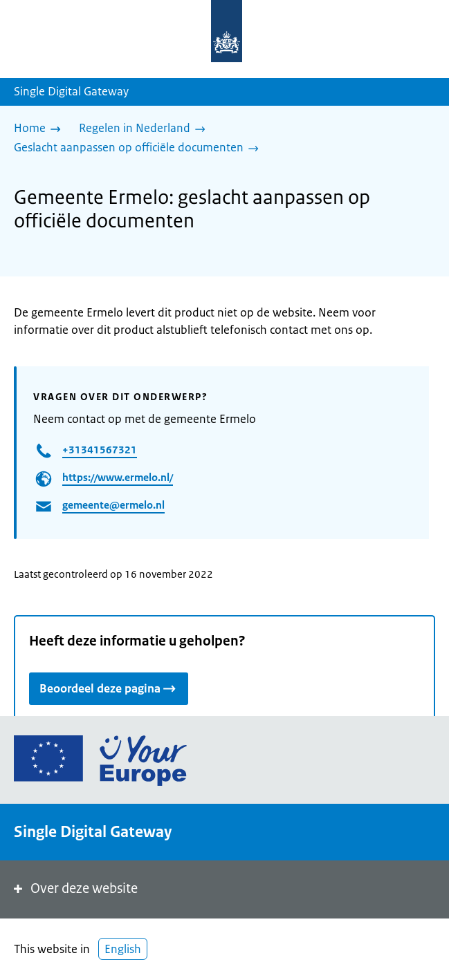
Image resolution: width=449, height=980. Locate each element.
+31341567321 (100, 450)
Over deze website (74, 888)
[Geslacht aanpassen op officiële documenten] (140, 149)
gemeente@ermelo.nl (113, 505)
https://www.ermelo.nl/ (118, 477)
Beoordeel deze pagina (109, 688)
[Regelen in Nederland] (146, 129)
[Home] (41, 129)
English (123, 949)
